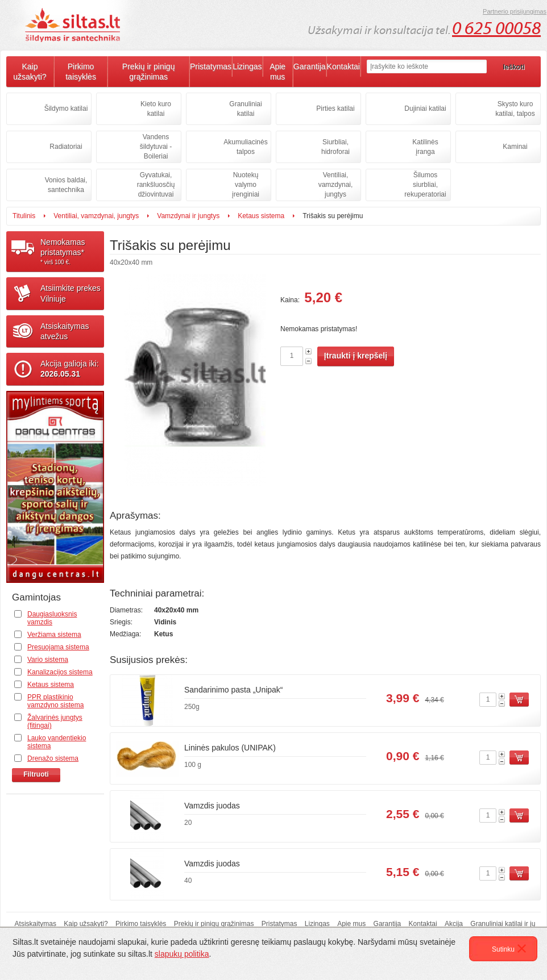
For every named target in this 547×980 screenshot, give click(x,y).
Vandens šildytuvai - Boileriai (156, 147)
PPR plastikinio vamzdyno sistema (55, 701)
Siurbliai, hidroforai (335, 147)
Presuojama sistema (58, 647)
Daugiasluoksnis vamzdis (52, 618)
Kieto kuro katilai (156, 109)
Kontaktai (343, 66)
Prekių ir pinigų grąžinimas (149, 72)
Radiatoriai (66, 147)
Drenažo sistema (53, 758)
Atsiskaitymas (36, 924)
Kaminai (515, 147)
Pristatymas (211, 66)
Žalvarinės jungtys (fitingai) (55, 722)
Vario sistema (48, 660)
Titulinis (24, 216)
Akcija (454, 924)
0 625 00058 (496, 28)
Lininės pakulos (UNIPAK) (230, 748)
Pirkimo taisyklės (81, 72)
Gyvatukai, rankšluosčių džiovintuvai (156, 185)
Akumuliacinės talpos (245, 147)
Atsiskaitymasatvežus (65, 331)
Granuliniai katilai (245, 109)
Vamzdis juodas (212, 806)
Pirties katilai (335, 109)
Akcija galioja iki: (70, 369)
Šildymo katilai (66, 109)
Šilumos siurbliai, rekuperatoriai (425, 185)
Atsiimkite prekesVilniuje (71, 293)
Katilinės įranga (425, 147)
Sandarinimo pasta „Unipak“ (234, 690)
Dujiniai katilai (425, 109)
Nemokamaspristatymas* (72, 252)
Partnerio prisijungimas (515, 11)
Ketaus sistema (261, 216)
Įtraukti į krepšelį (356, 356)
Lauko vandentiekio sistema (57, 742)
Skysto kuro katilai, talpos (515, 109)
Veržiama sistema (54, 635)
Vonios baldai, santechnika (66, 185)
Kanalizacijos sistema (60, 672)
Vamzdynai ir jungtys (188, 216)
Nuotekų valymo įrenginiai (246, 185)
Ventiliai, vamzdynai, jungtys (336, 185)
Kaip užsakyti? (30, 72)
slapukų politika (182, 954)
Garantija (310, 66)
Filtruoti (36, 774)
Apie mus (277, 72)
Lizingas (247, 66)
